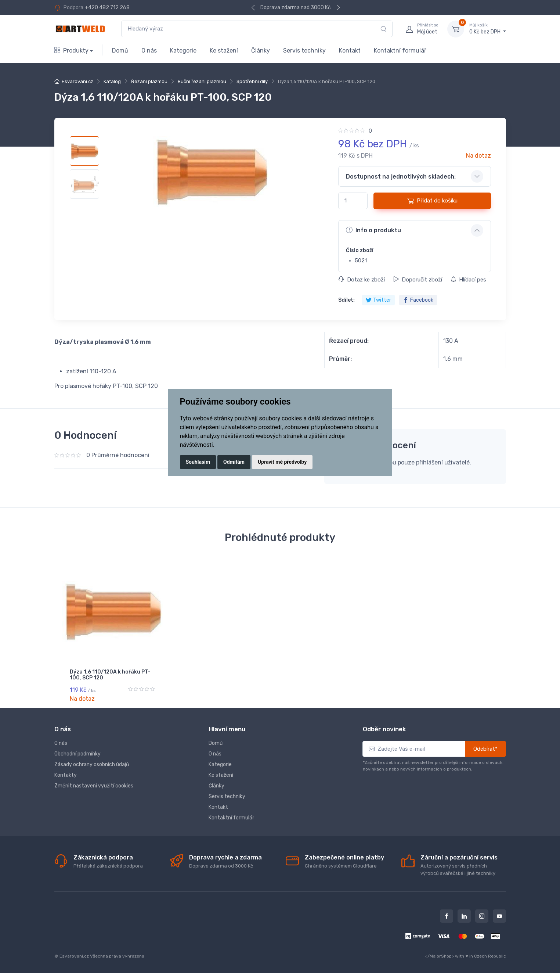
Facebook (418, 300)
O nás (149, 51)
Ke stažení (224, 51)
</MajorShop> (440, 955)
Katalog (112, 81)
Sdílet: (346, 300)
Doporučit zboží (418, 280)
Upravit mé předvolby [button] (282, 462)
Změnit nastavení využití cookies (94, 785)
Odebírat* (485, 748)
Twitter (378, 300)
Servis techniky (304, 51)
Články (261, 51)
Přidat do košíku (432, 201)
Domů (120, 51)
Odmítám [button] (234, 462)
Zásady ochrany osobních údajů (92, 763)
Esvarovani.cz (77, 81)
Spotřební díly (252, 81)
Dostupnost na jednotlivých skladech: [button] (401, 177)
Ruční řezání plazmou (202, 81)
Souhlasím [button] (198, 462)
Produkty (71, 51)
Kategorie (183, 51)
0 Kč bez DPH (488, 29)
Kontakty (66, 774)
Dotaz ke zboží (362, 280)
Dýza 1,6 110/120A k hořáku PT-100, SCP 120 (110, 675)
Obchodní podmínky (77, 753)
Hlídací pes (468, 280)
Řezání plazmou (149, 81)
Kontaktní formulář (400, 51)
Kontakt (350, 51)
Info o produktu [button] (373, 230)
